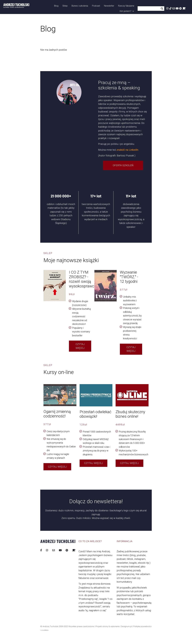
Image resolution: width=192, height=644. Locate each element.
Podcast (96, 6)
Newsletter (109, 6)
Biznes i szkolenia (80, 6)
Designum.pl (126, 626)
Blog (56, 6)
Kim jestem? (127, 11)
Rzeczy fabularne (126, 6)
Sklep (65, 6)
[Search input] (149, 9)
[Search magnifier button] (162, 9)
